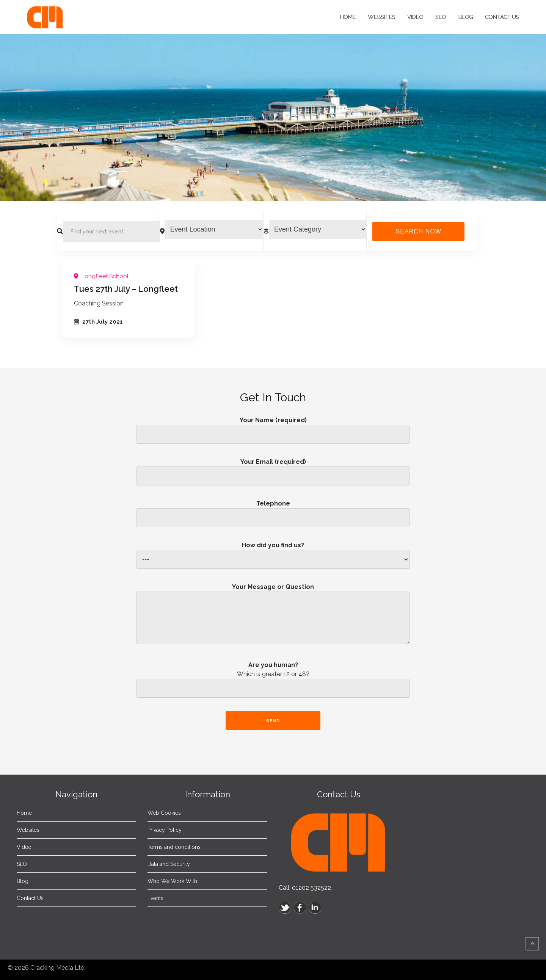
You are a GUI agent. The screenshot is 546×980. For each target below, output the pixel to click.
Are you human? (273, 682)
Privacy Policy (165, 830)
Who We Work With (172, 881)
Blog (465, 17)
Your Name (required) (273, 427)
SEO (441, 17)
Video (415, 17)
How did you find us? (273, 552)
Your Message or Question (273, 617)
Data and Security (169, 864)
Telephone (273, 510)
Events (155, 898)
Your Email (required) (273, 469)
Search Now (419, 231)
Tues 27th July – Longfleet (126, 289)
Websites (381, 17)
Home (348, 17)
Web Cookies (164, 813)
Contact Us (502, 17)
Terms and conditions (174, 847)
